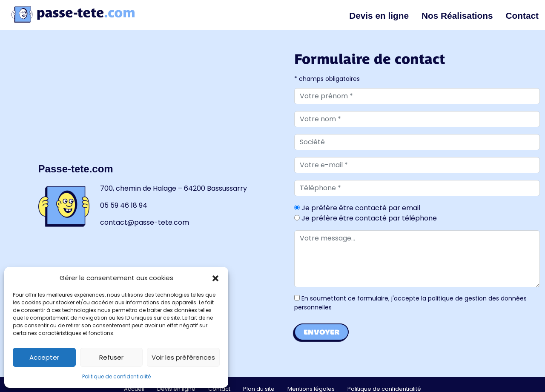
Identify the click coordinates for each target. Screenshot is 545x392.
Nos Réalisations (457, 16)
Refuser (111, 357)
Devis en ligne (379, 16)
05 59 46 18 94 (124, 205)
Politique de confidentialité (116, 376)
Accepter (44, 357)
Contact (522, 16)
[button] (215, 278)
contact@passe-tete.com (145, 222)
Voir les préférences (183, 357)
